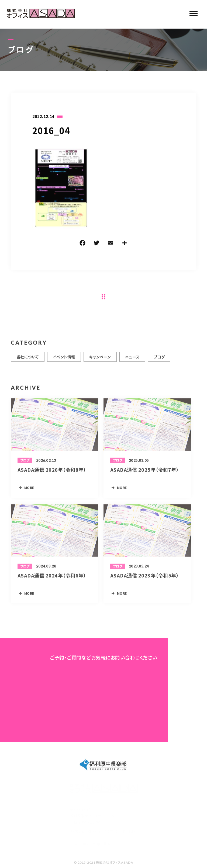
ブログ (159, 359)
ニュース (132, 359)
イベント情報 (64, 359)
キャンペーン (100, 359)
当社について (28, 359)
